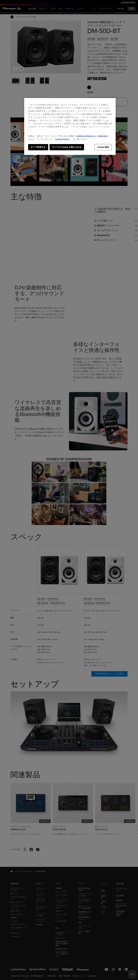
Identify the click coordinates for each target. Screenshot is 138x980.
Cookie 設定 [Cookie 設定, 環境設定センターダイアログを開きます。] (103, 147)
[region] (70, 126)
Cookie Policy (62, 139)
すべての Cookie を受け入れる (67, 147)
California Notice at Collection (92, 136)
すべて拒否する (38, 147)
